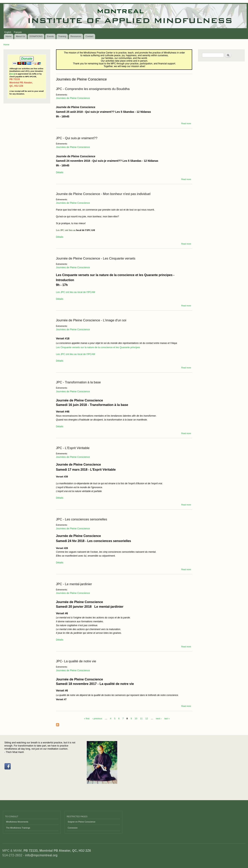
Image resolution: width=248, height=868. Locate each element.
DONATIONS (36, 36)
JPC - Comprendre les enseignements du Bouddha (93, 89)
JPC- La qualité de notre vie (76, 661)
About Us (21, 36)
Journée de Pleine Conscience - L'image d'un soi (91, 320)
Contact (89, 36)
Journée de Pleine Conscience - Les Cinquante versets (96, 258)
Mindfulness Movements (17, 822)
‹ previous (97, 719)
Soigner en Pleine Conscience (81, 822)
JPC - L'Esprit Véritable (73, 448)
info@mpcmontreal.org (41, 855)
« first (87, 719)
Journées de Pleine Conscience (73, 98)
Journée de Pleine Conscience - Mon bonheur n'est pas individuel (103, 194)
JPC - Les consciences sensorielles (82, 519)
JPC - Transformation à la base (78, 382)
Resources (76, 36)
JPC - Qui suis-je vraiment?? (77, 138)
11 (141, 719)
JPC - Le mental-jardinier (74, 584)
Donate (27, 59)
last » (167, 719)
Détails (60, 172)
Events (50, 36)
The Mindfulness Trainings (18, 828)
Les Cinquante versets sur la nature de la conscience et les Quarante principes (98, 347)
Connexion (73, 828)
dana (12, 74)
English (8, 32)
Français (18, 32)
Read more (186, 124)
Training (62, 36)
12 (147, 719)
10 (136, 719)
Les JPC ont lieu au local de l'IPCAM (76, 292)
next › (159, 719)
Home (9, 36)
